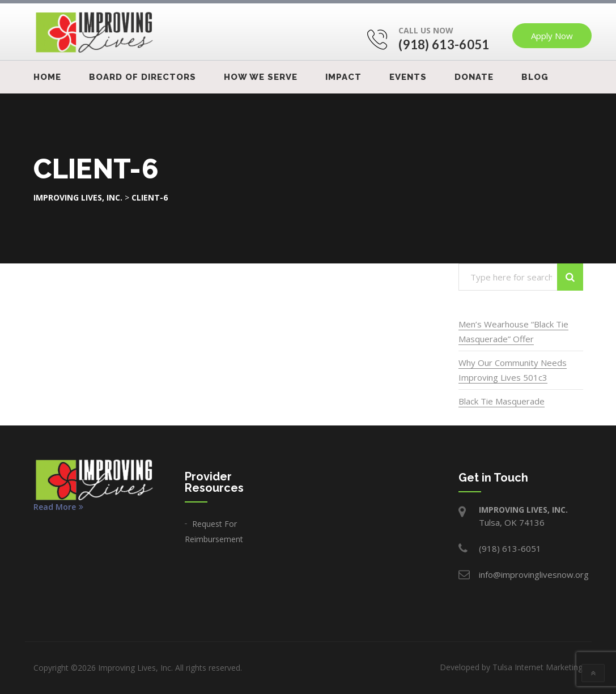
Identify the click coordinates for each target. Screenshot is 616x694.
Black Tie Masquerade (502, 401)
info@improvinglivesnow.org (534, 574)
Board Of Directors (143, 77)
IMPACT (343, 77)
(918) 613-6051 (444, 44)
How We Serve (261, 77)
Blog (535, 77)
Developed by (511, 667)
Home (47, 77)
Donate (474, 77)
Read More (58, 507)
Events (408, 77)
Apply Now (552, 36)
